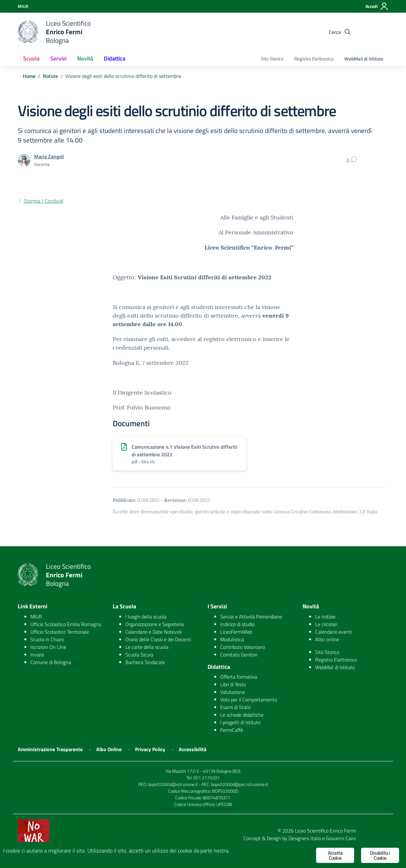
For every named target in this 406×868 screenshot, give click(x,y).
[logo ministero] (28, 32)
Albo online (327, 639)
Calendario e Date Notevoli (153, 632)
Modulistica (232, 639)
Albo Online (109, 749)
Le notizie (325, 617)
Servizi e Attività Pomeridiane (251, 617)
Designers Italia (305, 838)
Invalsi (37, 655)
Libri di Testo (233, 684)
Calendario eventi (334, 632)
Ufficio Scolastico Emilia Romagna (66, 624)
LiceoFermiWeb (236, 632)
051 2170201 (206, 778)
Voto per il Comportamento (249, 700)
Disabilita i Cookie (380, 855)
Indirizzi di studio (237, 624)
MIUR (36, 617)
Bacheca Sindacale (145, 662)
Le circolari (326, 624)
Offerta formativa (239, 677)
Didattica (115, 58)
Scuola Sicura (139, 655)
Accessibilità (193, 749)
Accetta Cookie (335, 855)
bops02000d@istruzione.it (173, 784)
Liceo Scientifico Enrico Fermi (325, 831)
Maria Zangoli (49, 156)
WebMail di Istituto (364, 59)
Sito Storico (272, 59)
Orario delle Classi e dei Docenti (158, 639)
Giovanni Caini (341, 838)
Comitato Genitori (239, 655)
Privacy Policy (150, 749)
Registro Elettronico (314, 59)
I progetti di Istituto (240, 722)
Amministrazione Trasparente (50, 749)
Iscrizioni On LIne (48, 647)
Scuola (31, 58)
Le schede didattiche (242, 715)
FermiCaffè (232, 730)
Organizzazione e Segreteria (155, 624)
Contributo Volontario (243, 647)
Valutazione (233, 692)
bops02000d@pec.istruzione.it (240, 784)
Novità (85, 58)
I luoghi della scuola (146, 617)
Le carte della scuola (147, 647)
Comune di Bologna (51, 662)
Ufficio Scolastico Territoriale (60, 632)
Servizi (58, 58)
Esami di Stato (235, 707)
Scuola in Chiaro (47, 639)
